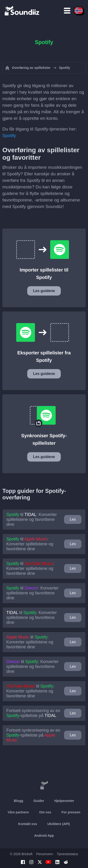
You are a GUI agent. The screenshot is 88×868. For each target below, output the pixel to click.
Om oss (45, 812)
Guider (39, 801)
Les (73, 519)
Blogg (19, 801)
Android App (44, 836)
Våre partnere (18, 812)
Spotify (9, 136)
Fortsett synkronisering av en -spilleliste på (33, 713)
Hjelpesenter (64, 801)
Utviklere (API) (59, 824)
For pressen (71, 812)
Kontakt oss (28, 824)
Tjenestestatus (67, 854)
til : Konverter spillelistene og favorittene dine (32, 519)
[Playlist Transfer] (22, 11)
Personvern (45, 854)
